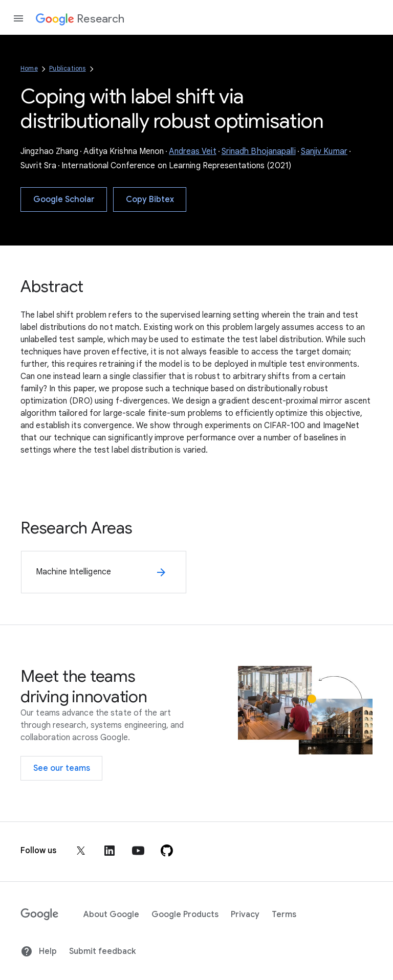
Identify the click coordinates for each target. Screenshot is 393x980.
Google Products (185, 915)
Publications (67, 68)
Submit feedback (102, 951)
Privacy (245, 915)
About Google (111, 915)
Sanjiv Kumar (324, 151)
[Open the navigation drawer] (18, 18)
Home (29, 68)
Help (39, 951)
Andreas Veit (192, 151)
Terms (284, 915)
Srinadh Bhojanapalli (259, 151)
